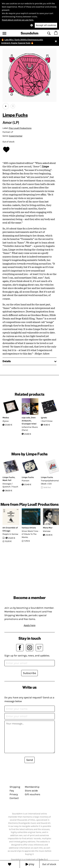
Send (30, 760)
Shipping (15, 787)
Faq (12, 791)
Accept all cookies (46, 25)
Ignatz (44, 418)
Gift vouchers (32, 794)
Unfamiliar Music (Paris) (30, 429)
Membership (32, 787)
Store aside (31, 791)
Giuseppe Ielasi (29, 424)
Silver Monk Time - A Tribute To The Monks (31, 534)
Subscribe (29, 673)
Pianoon (25, 481)
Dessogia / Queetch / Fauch (10, 485)
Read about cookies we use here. (18, 20)
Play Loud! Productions (20, 128)
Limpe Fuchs (15, 115)
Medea (6, 418)
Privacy (14, 794)
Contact (14, 798)
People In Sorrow (10, 534)
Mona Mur (48, 528)
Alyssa (6, 421)
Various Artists (29, 528)
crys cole (26, 418)
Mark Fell (7, 480)
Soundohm (29, 33)
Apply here (30, 625)
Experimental (16, 136)
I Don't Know (47, 421)
